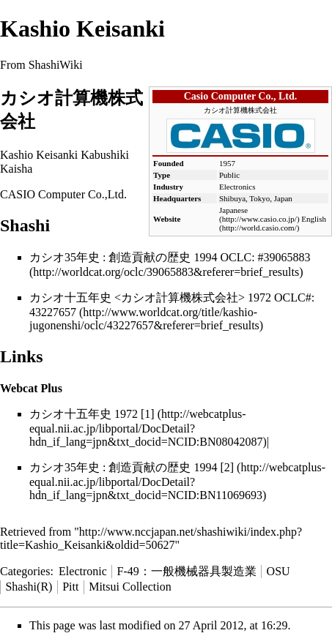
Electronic (83, 571)
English (314, 219)
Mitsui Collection (130, 587)
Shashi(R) (29, 587)
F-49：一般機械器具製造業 (187, 571)
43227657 (53, 312)
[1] (148, 414)
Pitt (70, 587)
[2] (227, 467)
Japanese (233, 210)
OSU (278, 571)
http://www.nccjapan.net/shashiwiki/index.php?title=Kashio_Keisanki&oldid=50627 (151, 538)
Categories (25, 571)
